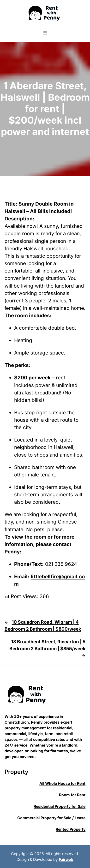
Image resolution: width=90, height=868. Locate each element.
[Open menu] (45, 33)
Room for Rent (72, 795)
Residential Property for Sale (60, 806)
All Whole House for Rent (62, 783)
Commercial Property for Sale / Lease (51, 818)
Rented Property (71, 829)
